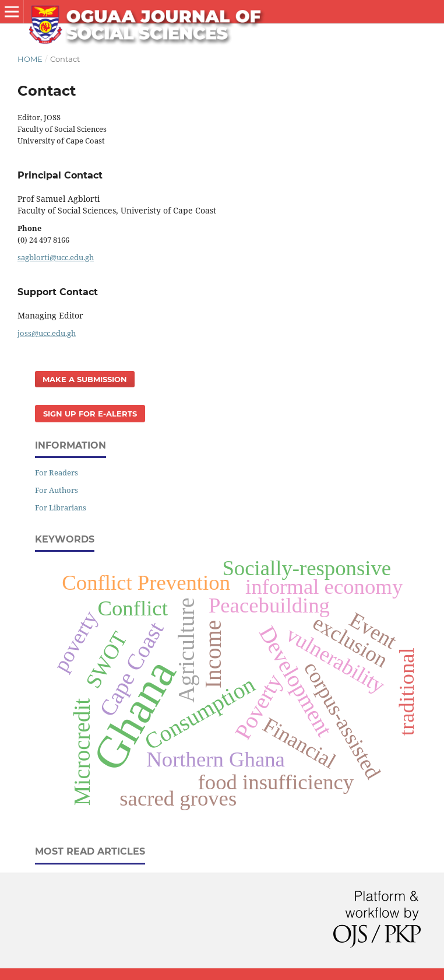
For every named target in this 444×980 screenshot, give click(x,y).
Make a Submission (85, 379)
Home (30, 59)
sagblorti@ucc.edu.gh (56, 257)
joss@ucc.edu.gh (47, 333)
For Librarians (61, 508)
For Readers (57, 473)
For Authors (57, 490)
